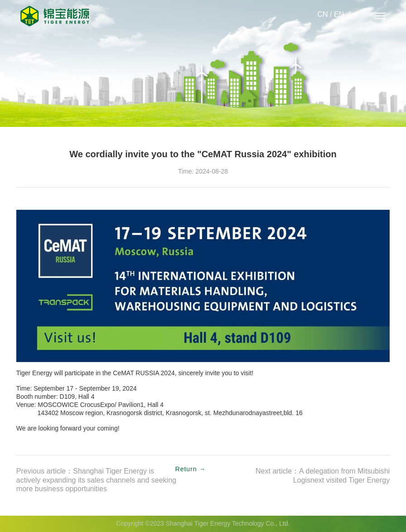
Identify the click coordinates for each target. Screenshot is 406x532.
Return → (191, 470)
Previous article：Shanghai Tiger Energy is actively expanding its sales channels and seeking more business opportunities (96, 480)
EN (339, 15)
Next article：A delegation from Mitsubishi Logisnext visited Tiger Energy (323, 476)
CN (322, 15)
